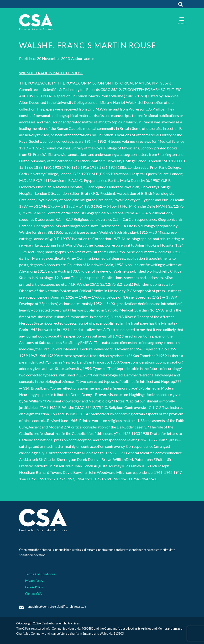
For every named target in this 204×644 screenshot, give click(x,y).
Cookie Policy (34, 587)
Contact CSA (33, 594)
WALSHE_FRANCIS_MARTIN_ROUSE (51, 73)
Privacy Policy (34, 581)
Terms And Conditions (40, 574)
